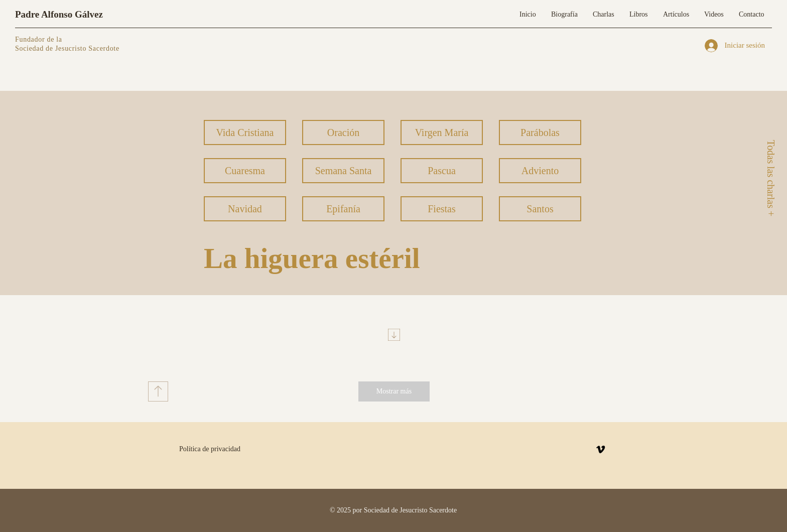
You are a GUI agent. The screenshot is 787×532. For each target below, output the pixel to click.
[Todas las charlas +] (770, 178)
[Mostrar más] (394, 391)
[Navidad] (245, 209)
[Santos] (540, 209)
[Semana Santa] (343, 171)
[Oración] (343, 132)
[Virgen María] (442, 132)
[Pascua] (442, 171)
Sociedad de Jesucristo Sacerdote (67, 48)
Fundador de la (39, 39)
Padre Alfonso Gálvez (59, 14)
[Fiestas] (442, 209)
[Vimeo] (601, 449)
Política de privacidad (210, 449)
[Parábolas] (540, 132)
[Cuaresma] (245, 171)
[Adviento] (540, 171)
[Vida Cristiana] (245, 132)
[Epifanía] (343, 209)
